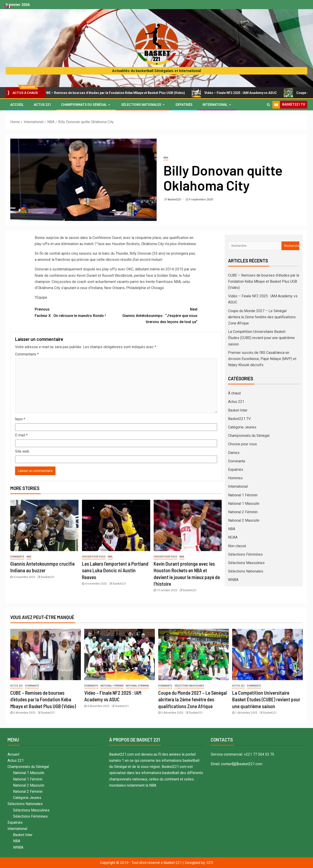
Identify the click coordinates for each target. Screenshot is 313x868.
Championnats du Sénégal (84, 105)
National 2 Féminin (243, 512)
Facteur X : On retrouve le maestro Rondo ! (75, 312)
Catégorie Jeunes (242, 427)
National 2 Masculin (244, 520)
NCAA (233, 537)
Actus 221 (42, 105)
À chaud (234, 393)
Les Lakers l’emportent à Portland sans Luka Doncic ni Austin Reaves (115, 570)
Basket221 (175, 200)
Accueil (17, 105)
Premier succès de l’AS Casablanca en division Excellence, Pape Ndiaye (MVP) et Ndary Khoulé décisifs (262, 359)
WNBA (233, 580)
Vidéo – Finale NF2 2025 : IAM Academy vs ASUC (243, 93)
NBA (166, 158)
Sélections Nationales (141, 105)
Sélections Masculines (246, 563)
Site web (22, 451)
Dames (234, 453)
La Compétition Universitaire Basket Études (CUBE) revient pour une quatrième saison (261, 338)
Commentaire (27, 354)
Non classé (237, 546)
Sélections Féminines (245, 554)
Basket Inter (238, 410)
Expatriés (184, 105)
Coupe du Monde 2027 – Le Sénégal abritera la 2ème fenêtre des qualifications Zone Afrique (262, 317)
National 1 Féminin (243, 495)
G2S (210, 863)
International (215, 105)
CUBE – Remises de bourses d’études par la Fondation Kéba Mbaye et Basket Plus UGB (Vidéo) (116, 93)
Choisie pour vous (94, 557)
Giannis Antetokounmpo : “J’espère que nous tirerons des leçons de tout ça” (157, 315)
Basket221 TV (239, 419)
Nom (20, 419)
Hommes (235, 478)
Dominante (17, 557)
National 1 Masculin (244, 504)
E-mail (21, 435)
